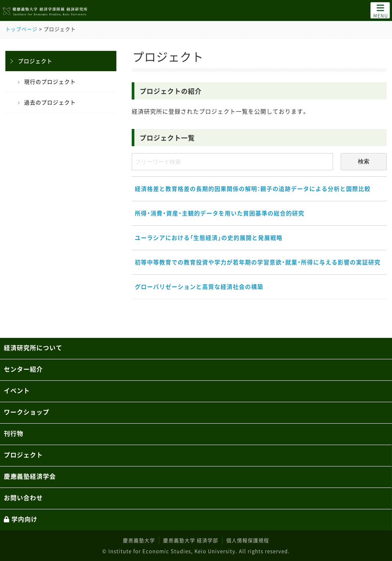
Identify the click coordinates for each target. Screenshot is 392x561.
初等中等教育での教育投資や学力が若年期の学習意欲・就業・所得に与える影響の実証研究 (258, 262)
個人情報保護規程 (248, 540)
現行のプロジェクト (50, 82)
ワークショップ (27, 412)
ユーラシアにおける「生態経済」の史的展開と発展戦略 (209, 238)
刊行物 (14, 433)
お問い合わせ (23, 497)
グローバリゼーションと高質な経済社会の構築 (199, 287)
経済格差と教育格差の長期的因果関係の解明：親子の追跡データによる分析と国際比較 (253, 189)
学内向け (21, 519)
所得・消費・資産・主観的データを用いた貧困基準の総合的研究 (220, 213)
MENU (381, 11)
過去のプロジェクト (50, 102)
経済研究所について (33, 347)
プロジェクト (35, 61)
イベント (17, 390)
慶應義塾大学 (139, 540)
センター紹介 (23, 369)
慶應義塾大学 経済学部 (191, 540)
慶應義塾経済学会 (30, 476)
